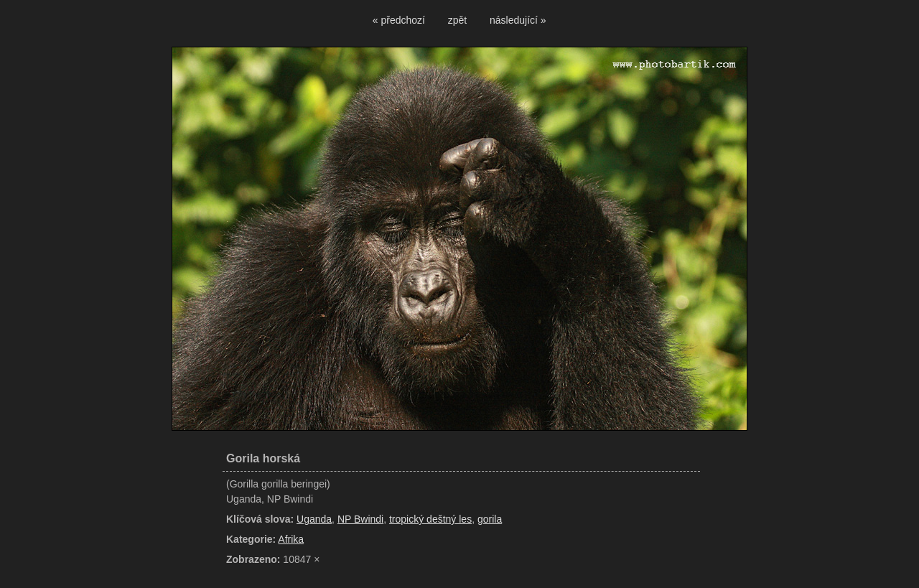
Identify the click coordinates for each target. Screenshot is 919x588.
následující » (518, 20)
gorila (490, 519)
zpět (457, 20)
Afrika (291, 539)
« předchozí (399, 20)
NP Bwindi (360, 519)
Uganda (314, 519)
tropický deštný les (430, 519)
